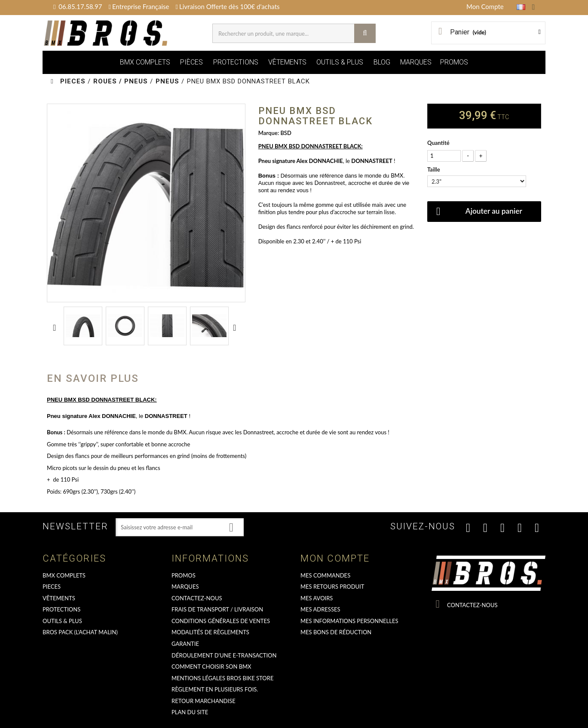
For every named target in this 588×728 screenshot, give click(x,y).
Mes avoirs (317, 598)
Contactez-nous (197, 598)
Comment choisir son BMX (211, 667)
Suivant (236, 327)
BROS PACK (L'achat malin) (80, 632)
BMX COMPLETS (145, 62)
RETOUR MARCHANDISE (204, 701)
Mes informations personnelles (349, 621)
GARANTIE (185, 644)
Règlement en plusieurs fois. (215, 689)
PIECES (52, 587)
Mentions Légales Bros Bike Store (222, 678)
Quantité (438, 143)
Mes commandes (325, 575)
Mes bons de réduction (336, 632)
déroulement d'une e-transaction (224, 655)
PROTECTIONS (236, 62)
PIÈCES (191, 62)
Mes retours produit (332, 587)
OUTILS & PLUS (340, 62)
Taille (434, 169)
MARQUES (416, 62)
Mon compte (335, 558)
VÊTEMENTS (287, 62)
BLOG (382, 62)
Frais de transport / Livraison (217, 609)
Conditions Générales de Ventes (221, 621)
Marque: (269, 133)
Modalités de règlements (210, 632)
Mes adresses (320, 609)
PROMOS (454, 62)
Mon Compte (485, 6)
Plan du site (190, 712)
